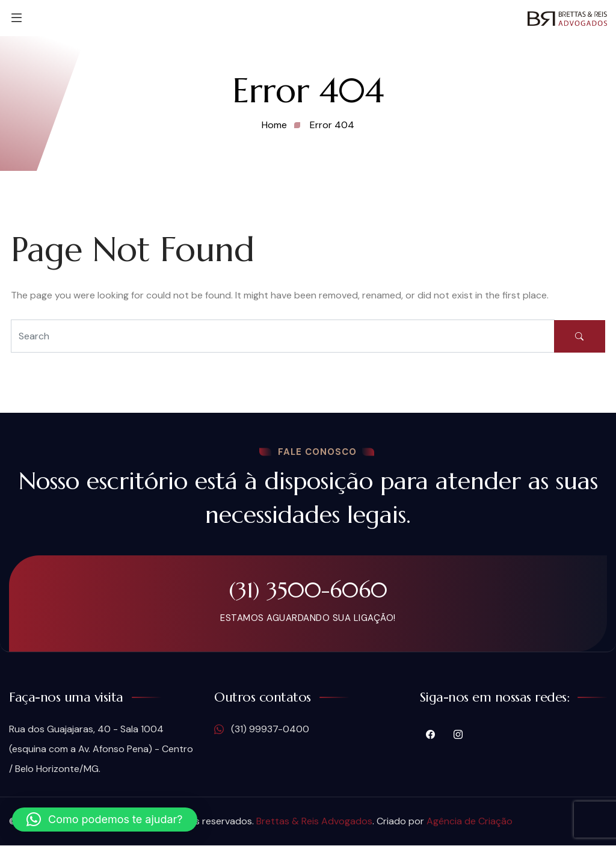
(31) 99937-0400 (262, 730)
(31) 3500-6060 (308, 590)
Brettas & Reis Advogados (314, 822)
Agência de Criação (470, 822)
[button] (105, 820)
